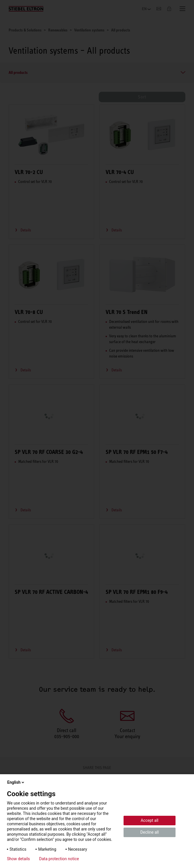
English (16, 782)
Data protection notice (59, 859)
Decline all (150, 832)
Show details (18, 859)
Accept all (150, 820)
